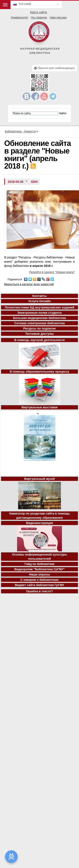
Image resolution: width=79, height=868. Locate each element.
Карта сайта (38, 12)
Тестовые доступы (39, 334)
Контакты (40, 296)
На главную (39, 17)
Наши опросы (39, 574)
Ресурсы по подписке (39, 328)
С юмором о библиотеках (40, 580)
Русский (25, 4)
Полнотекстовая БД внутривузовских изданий (39, 307)
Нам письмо (58, 17)
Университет (20, 17)
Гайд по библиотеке (39, 564)
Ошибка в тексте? (39, 591)
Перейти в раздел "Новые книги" (52, 272)
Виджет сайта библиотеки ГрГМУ (39, 585)
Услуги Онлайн (39, 301)
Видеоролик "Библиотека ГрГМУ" (39, 569)
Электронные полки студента (39, 313)
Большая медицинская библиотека (39, 318)
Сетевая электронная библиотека (39, 323)
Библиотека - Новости (20, 131)
